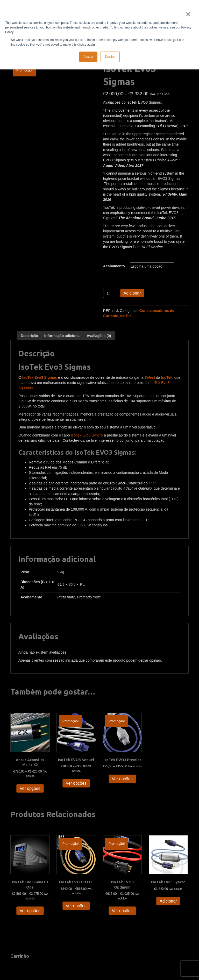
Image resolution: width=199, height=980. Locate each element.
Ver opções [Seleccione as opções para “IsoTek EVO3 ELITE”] (76, 906)
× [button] (187, 14)
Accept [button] (88, 57)
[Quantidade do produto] (110, 293)
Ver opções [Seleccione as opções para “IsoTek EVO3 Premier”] (122, 779)
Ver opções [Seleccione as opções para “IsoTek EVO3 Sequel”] (76, 783)
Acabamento (114, 266)
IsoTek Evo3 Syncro (87, 435)
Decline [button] (110, 57)
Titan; (153, 483)
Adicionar (132, 293)
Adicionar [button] (168, 901)
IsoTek (126, 316)
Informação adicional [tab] (62, 336)
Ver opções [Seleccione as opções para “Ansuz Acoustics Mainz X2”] (30, 788)
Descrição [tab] (29, 336)
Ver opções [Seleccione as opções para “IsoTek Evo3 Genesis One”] (30, 911)
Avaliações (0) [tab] (99, 336)
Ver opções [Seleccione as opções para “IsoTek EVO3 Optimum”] (122, 911)
